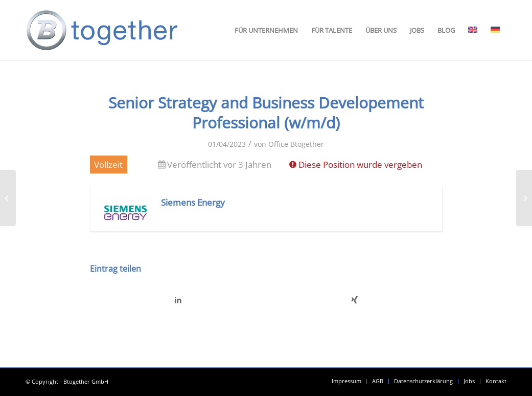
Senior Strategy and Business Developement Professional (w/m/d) (266, 113)
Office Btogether (296, 144)
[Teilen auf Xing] (354, 300)
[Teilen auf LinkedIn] (178, 300)
